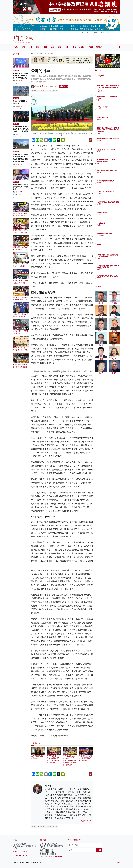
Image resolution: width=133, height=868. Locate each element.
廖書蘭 (111, 153)
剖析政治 (64, 86)
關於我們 (99, 47)
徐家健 (111, 184)
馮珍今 (111, 102)
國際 (41, 54)
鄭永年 (43, 86)
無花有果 (111, 244)
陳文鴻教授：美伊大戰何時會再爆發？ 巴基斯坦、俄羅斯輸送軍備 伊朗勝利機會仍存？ (70, 797)
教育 (23, 47)
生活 (45, 47)
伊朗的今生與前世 (114, 107)
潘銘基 (111, 206)
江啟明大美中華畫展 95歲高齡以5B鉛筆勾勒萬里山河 (114, 161)
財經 (38, 47)
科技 (67, 47)
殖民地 (49, 91)
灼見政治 (16, 98)
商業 (60, 47)
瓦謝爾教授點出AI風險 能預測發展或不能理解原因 (21, 187)
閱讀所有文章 (86, 860)
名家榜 (81, 47)
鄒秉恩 (111, 280)
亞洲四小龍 (41, 91)
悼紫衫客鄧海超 (113, 213)
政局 (16, 47)
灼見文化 (16, 124)
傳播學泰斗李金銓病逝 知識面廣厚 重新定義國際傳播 (114, 257)
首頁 (32, 54)
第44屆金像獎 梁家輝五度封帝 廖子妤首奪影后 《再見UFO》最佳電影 (21, 129)
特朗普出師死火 (113, 223)
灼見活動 (90, 47)
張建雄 (111, 195)
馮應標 (111, 109)
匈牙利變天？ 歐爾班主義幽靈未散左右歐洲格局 (86, 795)
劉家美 (111, 165)
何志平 (111, 77)
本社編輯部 (19, 81)
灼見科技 (16, 182)
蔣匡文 (111, 121)
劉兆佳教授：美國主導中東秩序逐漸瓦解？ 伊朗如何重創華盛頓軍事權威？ (114, 89)
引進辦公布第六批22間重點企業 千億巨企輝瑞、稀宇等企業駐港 (21, 76)
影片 (74, 47)
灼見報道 (16, 71)
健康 (53, 47)
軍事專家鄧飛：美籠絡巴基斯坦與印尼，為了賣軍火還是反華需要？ (21, 232)
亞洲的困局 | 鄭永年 (50, 54)
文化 (31, 47)
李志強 (111, 246)
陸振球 (111, 174)
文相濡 (111, 214)
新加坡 (34, 91)
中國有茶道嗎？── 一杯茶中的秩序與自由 (114, 98)
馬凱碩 (55, 91)
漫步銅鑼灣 (112, 75)
